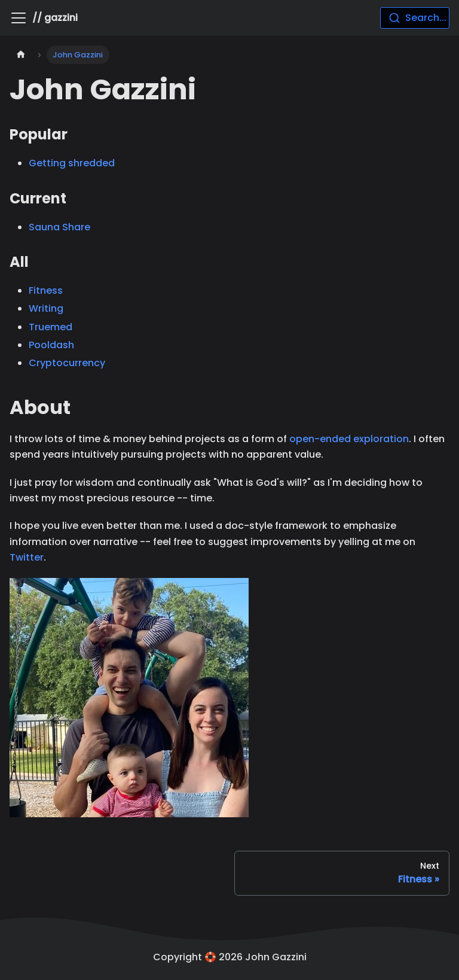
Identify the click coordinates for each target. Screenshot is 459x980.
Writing (46, 308)
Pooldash (51, 345)
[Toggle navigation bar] (19, 18)
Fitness (46, 290)
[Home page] (21, 55)
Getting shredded (72, 163)
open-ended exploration (349, 439)
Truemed (51, 327)
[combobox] (415, 18)
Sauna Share (59, 227)
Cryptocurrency (67, 363)
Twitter (27, 557)
